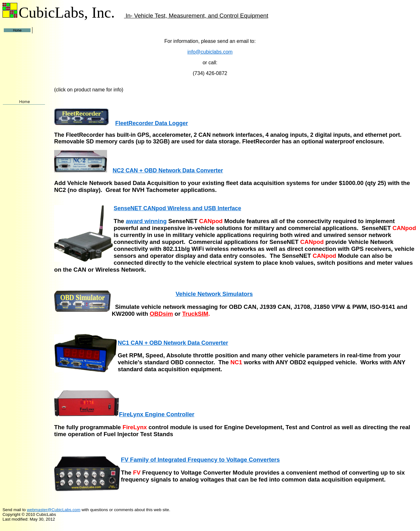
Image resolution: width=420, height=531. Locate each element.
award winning (146, 221)
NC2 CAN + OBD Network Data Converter (168, 170)
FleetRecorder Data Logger (152, 123)
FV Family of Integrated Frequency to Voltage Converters (200, 460)
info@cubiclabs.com (210, 52)
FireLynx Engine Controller (157, 414)
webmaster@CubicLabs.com (54, 510)
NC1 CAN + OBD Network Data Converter (173, 343)
